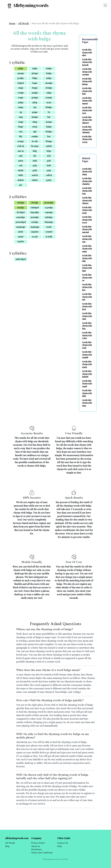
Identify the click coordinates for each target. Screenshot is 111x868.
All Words (24, 23)
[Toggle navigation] (105, 5)
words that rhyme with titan (87, 403)
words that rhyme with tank (87, 316)
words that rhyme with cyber (87, 335)
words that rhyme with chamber (87, 181)
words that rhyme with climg (87, 172)
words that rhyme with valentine (87, 129)
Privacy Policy (38, 843)
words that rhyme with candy (87, 384)
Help (59, 846)
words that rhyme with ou (87, 277)
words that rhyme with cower (87, 139)
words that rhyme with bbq (87, 326)
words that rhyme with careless (87, 72)
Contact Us (63, 843)
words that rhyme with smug (87, 249)
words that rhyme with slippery (87, 120)
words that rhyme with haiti (87, 268)
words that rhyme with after (87, 52)
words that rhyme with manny (87, 101)
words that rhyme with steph (87, 364)
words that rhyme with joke (87, 191)
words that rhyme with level (87, 306)
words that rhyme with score (87, 220)
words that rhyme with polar (87, 210)
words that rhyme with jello (87, 258)
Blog (7, 846)
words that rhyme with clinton (87, 200)
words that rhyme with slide (87, 393)
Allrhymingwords (28, 5)
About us (35, 846)
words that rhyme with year (87, 239)
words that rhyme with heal (87, 91)
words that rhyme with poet (87, 110)
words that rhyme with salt (87, 297)
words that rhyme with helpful (87, 374)
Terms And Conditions (42, 853)
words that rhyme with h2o (87, 287)
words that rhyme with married (87, 229)
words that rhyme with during (87, 81)
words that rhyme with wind (87, 345)
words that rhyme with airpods (87, 62)
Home (12, 23)
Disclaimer (36, 850)
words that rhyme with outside (87, 355)
